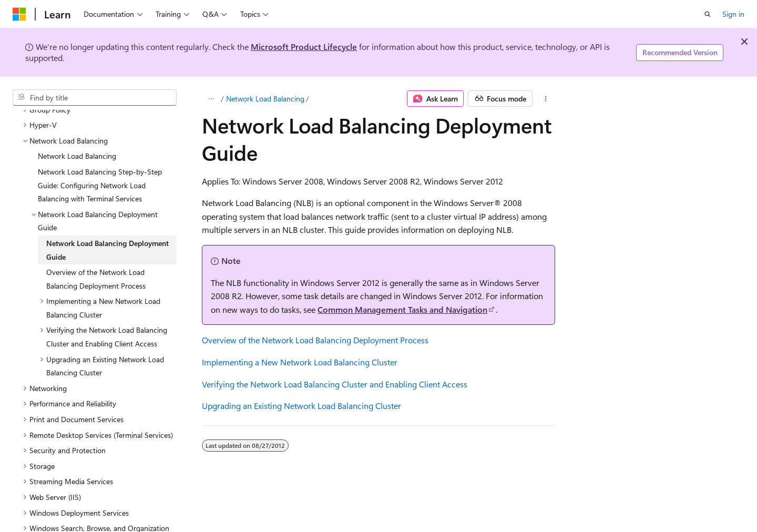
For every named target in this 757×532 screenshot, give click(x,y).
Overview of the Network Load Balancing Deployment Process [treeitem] (96, 259)
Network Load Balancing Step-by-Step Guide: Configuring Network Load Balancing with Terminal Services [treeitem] (100, 165)
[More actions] (546, 99)
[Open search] (708, 14)
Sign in (733, 14)
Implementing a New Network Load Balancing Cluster (300, 362)
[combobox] (95, 98)
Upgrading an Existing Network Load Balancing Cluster (301, 406)
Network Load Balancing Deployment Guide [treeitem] (108, 230)
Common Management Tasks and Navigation (402, 309)
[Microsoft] (19, 14)
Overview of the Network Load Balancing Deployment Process (315, 340)
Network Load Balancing (265, 99)
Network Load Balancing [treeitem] (77, 136)
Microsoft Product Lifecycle (304, 47)
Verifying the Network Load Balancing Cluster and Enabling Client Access (335, 384)
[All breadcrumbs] (211, 99)
